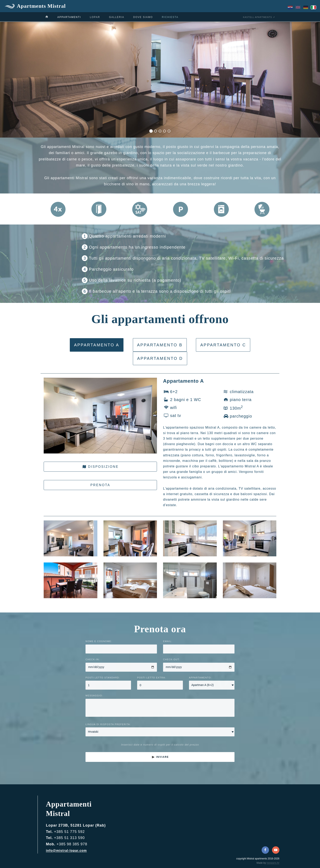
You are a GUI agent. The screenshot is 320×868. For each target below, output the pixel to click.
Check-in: (93, 659)
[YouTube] (276, 850)
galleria (117, 17)
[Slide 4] (164, 131)
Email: (168, 641)
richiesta (170, 17)
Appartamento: (200, 678)
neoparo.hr (273, 863)
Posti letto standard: (103, 678)
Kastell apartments (257, 17)
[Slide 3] (160, 131)
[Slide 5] (169, 131)
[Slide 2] (156, 131)
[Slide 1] (151, 131)
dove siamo (143, 17)
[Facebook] (265, 850)
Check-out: (171, 659)
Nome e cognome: (99, 641)
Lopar (95, 17)
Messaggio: (94, 696)
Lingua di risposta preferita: (108, 724)
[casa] (47, 17)
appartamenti (69, 17)
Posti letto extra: (152, 678)
